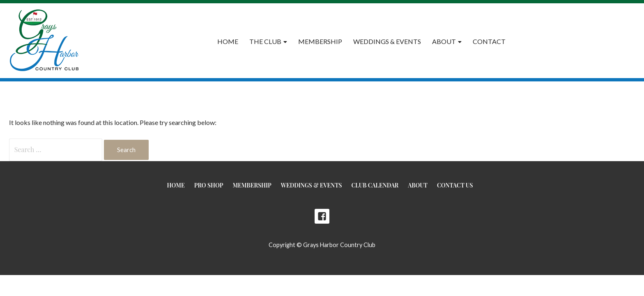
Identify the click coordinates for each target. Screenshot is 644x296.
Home (228, 41)
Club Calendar (375, 185)
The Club (265, 41)
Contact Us (455, 185)
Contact (489, 41)
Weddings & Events (387, 41)
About (444, 41)
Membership (320, 41)
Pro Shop (209, 185)
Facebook (322, 216)
